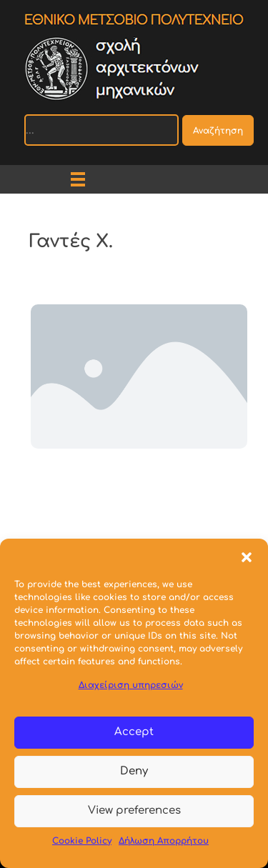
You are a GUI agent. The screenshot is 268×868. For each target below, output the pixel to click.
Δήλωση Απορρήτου (164, 841)
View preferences (134, 810)
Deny (134, 771)
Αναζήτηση (218, 131)
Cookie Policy (82, 841)
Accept (134, 732)
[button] (247, 557)
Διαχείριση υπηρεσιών (131, 685)
